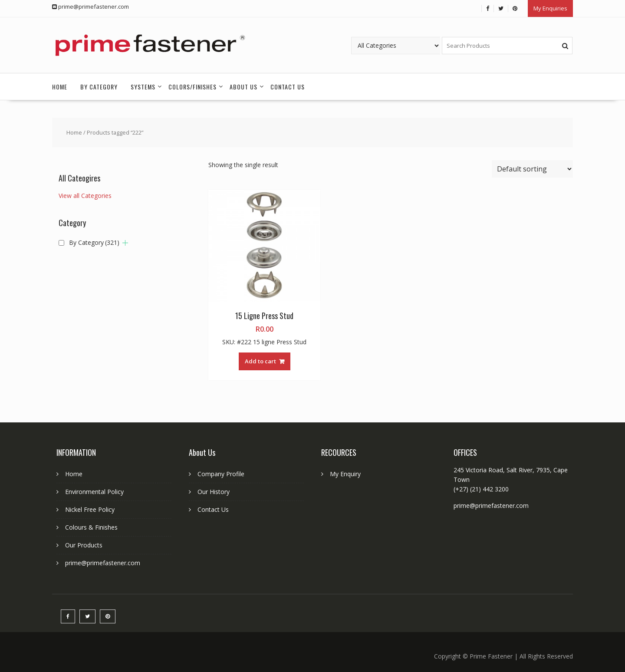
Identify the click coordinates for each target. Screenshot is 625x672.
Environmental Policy (94, 489)
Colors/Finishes (192, 84)
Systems (143, 84)
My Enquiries (550, 7)
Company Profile (221, 472)
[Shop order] (532, 166)
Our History (214, 489)
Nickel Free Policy (90, 507)
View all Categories (85, 193)
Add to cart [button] (260, 359)
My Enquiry (345, 472)
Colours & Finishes (91, 525)
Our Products (84, 543)
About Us (243, 84)
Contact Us (288, 84)
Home (60, 84)
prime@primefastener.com (103, 561)
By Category (99, 84)
